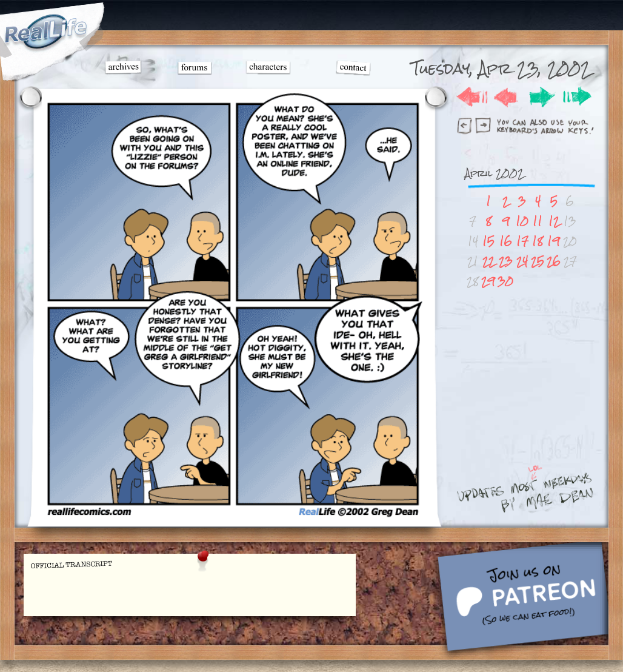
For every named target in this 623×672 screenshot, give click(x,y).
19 (554, 241)
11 (538, 221)
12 (554, 221)
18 (538, 241)
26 (554, 261)
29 (488, 281)
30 (505, 281)
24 (522, 261)
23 (506, 261)
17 (522, 241)
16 (506, 241)
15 (488, 241)
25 (538, 261)
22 (488, 261)
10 (522, 221)
